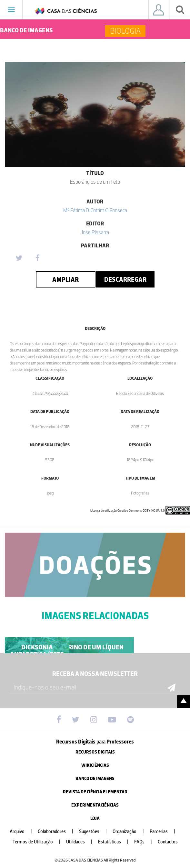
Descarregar (125, 279)
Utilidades (82, 842)
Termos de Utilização (39, 842)
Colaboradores (58, 832)
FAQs (146, 842)
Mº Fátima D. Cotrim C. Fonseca (95, 210)
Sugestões (95, 832)
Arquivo (23, 832)
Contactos (168, 842)
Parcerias (165, 832)
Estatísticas (116, 842)
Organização (131, 832)
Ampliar (65, 279)
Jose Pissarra (95, 232)
